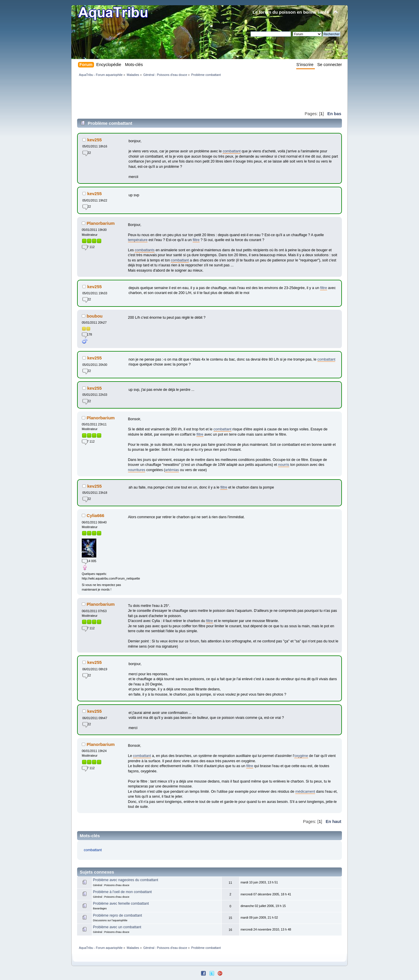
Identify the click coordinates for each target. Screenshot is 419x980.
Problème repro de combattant (118, 915)
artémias (172, 470)
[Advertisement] (183, 94)
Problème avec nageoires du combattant (126, 880)
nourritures (137, 470)
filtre (196, 240)
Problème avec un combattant (117, 927)
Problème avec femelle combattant (121, 904)
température (138, 240)
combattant (232, 151)
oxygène (301, 756)
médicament (305, 792)
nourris (284, 465)
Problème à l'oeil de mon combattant (122, 892)
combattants (145, 250)
